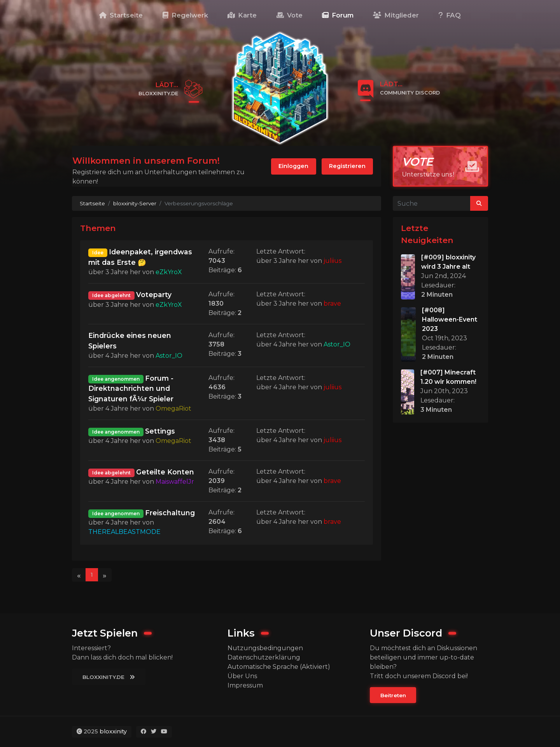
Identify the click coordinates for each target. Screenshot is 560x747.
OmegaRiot (173, 408)
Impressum (245, 685)
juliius (332, 261)
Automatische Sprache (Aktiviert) (279, 667)
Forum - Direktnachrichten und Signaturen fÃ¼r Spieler (131, 388)
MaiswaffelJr (175, 482)
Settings (160, 431)
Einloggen (293, 166)
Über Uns (242, 676)
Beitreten (393, 695)
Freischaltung (170, 513)
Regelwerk (185, 15)
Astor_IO (169, 356)
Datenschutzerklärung (264, 657)
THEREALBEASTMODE (124, 532)
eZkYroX (169, 272)
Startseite (121, 15)
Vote (290, 15)
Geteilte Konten (165, 472)
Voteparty (154, 295)
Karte (242, 15)
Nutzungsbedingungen (265, 648)
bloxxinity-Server (135, 203)
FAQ (450, 15)
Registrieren (347, 166)
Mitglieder (396, 15)
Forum (338, 15)
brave (332, 304)
